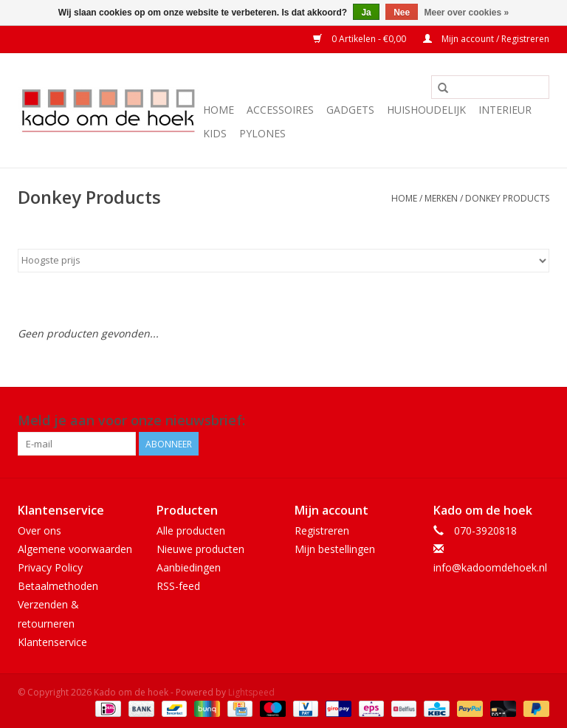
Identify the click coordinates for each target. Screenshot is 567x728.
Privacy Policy (50, 567)
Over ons (39, 530)
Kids (215, 133)
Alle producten (191, 530)
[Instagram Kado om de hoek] (537, 421)
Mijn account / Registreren (486, 39)
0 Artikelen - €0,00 (361, 39)
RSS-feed (178, 586)
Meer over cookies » (467, 13)
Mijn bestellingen (335, 549)
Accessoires (280, 110)
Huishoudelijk (426, 110)
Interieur (505, 110)
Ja (366, 13)
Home (219, 110)
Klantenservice (52, 642)
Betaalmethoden (58, 586)
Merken (441, 198)
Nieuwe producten (200, 549)
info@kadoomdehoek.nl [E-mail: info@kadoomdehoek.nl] (490, 567)
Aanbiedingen (189, 567)
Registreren (322, 530)
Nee (402, 13)
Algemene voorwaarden (75, 549)
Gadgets (350, 110)
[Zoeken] (490, 87)
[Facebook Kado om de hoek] (511, 421)
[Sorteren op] (283, 261)
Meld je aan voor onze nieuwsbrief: (131, 420)
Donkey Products (507, 198)
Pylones (262, 133)
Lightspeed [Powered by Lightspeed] (251, 692)
